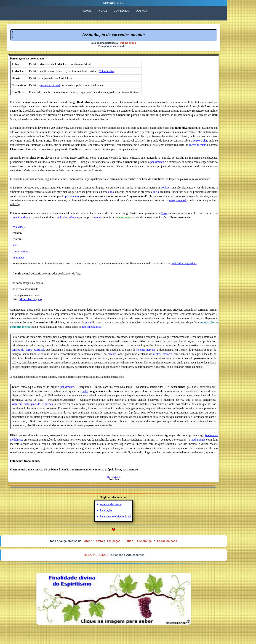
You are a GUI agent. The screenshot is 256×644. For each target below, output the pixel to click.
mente (113, 219)
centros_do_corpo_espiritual (42, 351)
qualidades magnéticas (198, 265)
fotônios (180, 189)
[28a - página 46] (128, 478)
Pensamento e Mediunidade (130, 518)
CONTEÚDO (136, 10)
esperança (33, 259)
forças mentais (212, 146)
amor (30, 246)
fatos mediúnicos (106, 328)
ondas (99, 393)
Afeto (114, 543)
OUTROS (157, 10)
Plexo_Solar (215, 142)
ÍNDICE (116, 10)
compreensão (35, 252)
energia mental (192, 202)
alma (125, 193)
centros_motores (177, 355)
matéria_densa (36, 219)
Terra (179, 215)
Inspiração (120, 512)
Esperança (159, 543)
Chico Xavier (121, 73)
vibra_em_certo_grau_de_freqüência (47, 405)
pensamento (172, 163)
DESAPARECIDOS (110, 557)
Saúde (144, 543)
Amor (102, 543)
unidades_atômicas (83, 219)
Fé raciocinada (182, 543)
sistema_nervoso (160, 351)
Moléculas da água (45, 301)
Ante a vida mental (125, 506)
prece (103, 324)
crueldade (33, 228)
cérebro (126, 355)
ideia (170, 193)
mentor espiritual (65, 87)
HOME (100, 10)
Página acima (142, 44)
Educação (128, 543)
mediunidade (213, 441)
